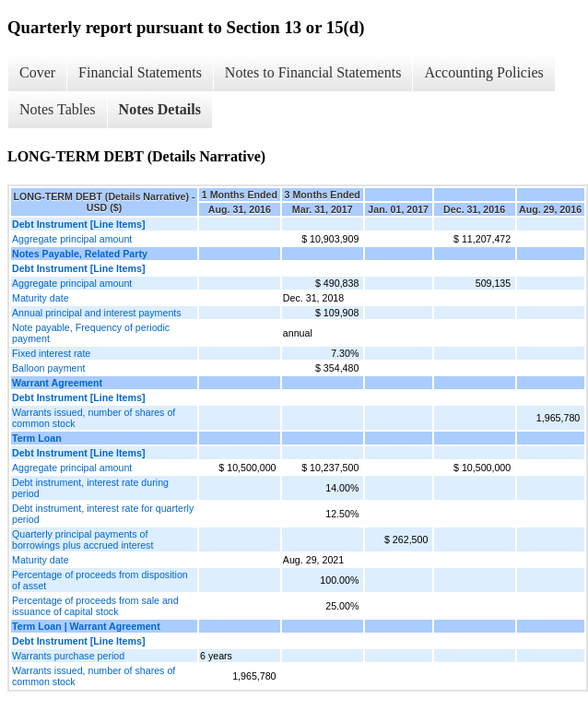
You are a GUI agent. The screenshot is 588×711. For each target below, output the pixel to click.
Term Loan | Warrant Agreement (86, 626)
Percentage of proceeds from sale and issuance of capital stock (95, 606)
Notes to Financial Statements (313, 72)
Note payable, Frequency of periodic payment (91, 333)
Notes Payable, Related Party (80, 254)
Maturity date (41, 298)
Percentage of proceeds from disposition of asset (100, 580)
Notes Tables (58, 109)
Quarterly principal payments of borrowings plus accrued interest (82, 539)
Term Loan (37, 438)
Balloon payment (48, 368)
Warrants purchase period (68, 656)
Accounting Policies (483, 72)
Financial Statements (140, 72)
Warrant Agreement (57, 383)
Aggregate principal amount (72, 239)
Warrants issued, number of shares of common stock (94, 418)
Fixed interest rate (51, 353)
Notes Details (160, 109)
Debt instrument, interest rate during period (90, 488)
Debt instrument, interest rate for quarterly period (103, 514)
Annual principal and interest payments (97, 313)
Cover (37, 72)
